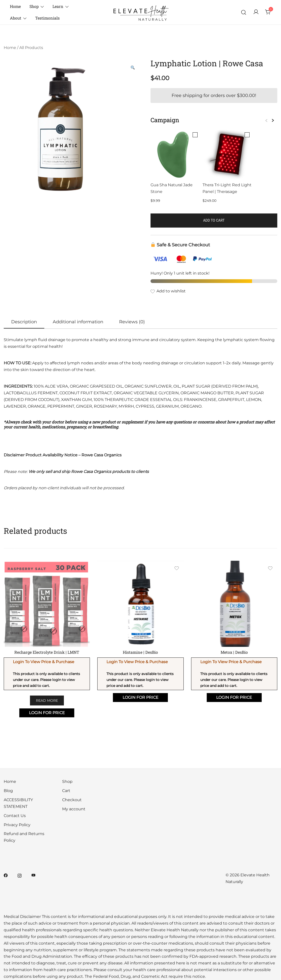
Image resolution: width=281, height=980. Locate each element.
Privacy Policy (17, 825)
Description (24, 322)
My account (74, 809)
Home (15, 6)
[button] (133, 68)
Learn (58, 6)
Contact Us (15, 816)
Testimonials (47, 18)
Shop (34, 6)
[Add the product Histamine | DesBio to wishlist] (177, 569)
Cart (66, 791)
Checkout (72, 800)
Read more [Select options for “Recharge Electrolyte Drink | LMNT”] (47, 700)
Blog (8, 791)
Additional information (78, 322)
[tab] (24, 322)
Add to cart (214, 220)
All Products (31, 48)
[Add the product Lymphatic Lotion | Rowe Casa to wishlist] (214, 291)
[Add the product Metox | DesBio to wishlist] (270, 569)
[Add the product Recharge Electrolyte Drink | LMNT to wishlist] (83, 569)
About (16, 18)
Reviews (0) (132, 322)
